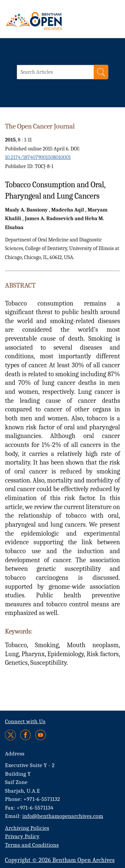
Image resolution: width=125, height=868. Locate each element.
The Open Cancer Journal (40, 126)
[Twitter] (11, 735)
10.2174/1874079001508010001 (38, 157)
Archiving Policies (27, 828)
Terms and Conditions (32, 845)
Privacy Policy (22, 836)
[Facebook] (25, 735)
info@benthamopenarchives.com (63, 816)
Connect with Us (25, 721)
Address (15, 754)
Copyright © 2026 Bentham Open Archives (60, 860)
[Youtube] (40, 735)
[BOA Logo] (52, 21)
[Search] (101, 72)
